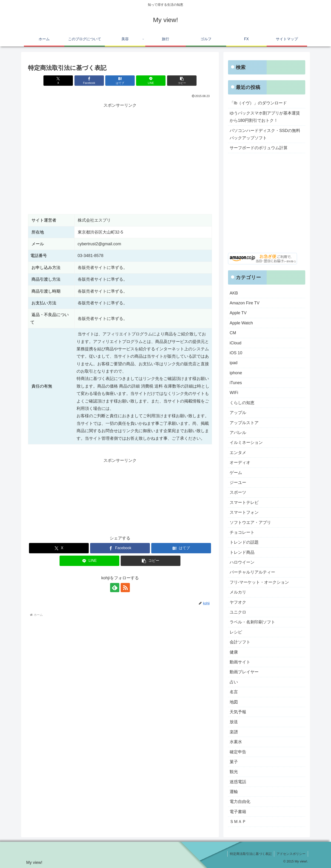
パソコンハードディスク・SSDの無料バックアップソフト (265, 134)
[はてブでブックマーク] (120, 81)
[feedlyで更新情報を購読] (115, 588)
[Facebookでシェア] (89, 81)
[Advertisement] (120, 141)
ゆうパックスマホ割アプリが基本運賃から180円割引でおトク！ (265, 117)
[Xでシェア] (58, 81)
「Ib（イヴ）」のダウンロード (258, 103)
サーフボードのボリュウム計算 (259, 148)
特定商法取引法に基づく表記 (251, 854)
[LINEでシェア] (151, 81)
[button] (182, 81)
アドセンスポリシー (291, 854)
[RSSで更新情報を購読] (125, 588)
